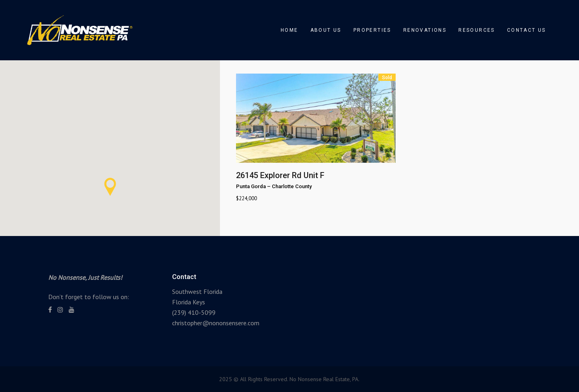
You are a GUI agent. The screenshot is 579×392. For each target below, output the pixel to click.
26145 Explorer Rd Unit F (280, 175)
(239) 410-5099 (194, 312)
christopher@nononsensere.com (216, 323)
